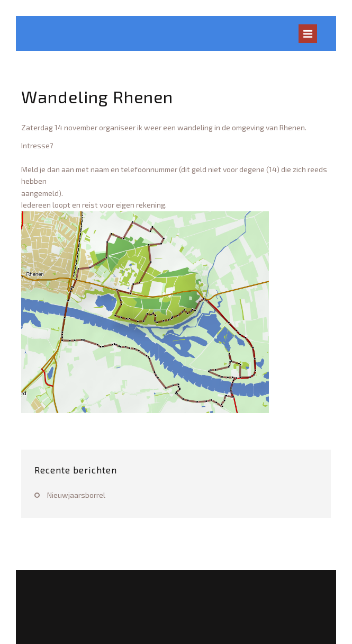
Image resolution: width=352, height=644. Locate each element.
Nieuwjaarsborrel (76, 495)
